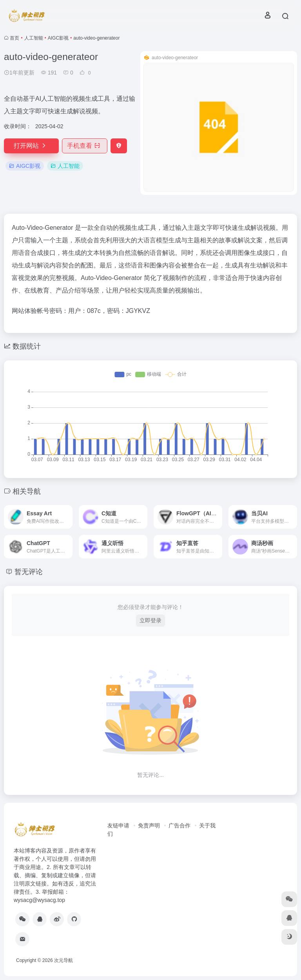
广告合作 (180, 825)
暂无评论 (29, 572)
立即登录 (150, 620)
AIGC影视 (58, 38)
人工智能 (34, 38)
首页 (15, 38)
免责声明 (149, 825)
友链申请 (118, 825)
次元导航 (63, 960)
